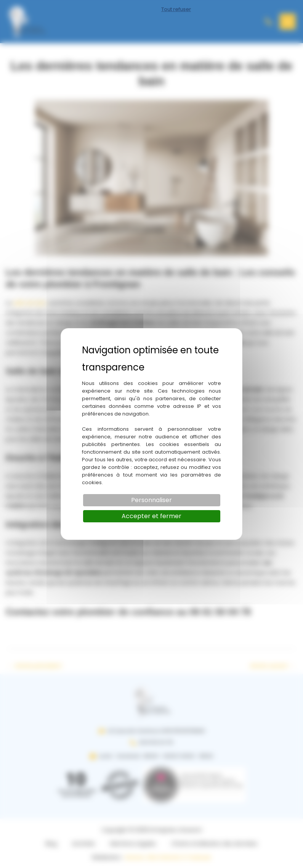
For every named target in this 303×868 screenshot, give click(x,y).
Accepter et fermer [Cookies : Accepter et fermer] (151, 516)
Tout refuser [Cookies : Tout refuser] (176, 9)
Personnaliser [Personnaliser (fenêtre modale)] (151, 500)
